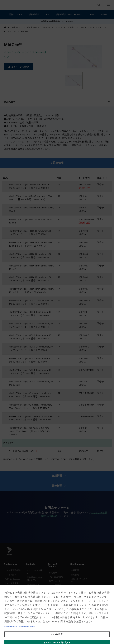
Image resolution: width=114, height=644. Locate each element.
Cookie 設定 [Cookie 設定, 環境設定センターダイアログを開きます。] (57, 634)
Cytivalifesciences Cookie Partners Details (20, 626)
